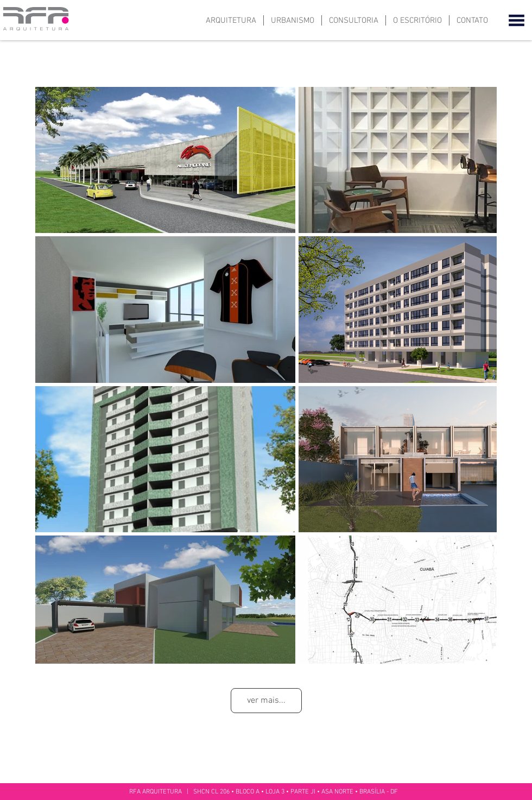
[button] (517, 20)
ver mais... (266, 701)
